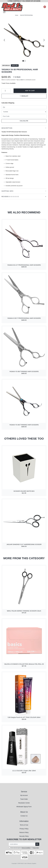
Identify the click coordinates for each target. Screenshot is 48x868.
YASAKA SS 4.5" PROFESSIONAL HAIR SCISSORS (24, 265)
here (22, 80)
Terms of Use (24, 825)
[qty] (24, 107)
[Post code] (24, 116)
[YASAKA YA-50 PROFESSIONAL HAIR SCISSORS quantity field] (6, 91)
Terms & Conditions (26, 848)
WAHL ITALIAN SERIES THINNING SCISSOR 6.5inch (24, 611)
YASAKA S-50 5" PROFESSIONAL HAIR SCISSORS (24, 318)
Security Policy (24, 836)
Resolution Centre (24, 803)
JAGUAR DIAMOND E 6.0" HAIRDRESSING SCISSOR (24, 544)
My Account (24, 795)
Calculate (24, 121)
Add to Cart (30, 91)
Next (44, 40)
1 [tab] (23, 61)
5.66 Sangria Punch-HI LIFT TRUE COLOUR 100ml (24, 717)
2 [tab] (25, 61)
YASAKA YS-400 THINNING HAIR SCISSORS (24, 425)
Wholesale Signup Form (24, 807)
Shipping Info (7, 191)
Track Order (24, 799)
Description (7, 128)
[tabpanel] (24, 40)
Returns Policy (24, 832)
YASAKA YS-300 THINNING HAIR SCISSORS (24, 371)
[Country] (24, 112)
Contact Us (24, 816)
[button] (24, 96)
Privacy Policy (24, 829)
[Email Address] (22, 844)
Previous (4, 40)
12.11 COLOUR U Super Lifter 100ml (24, 771)
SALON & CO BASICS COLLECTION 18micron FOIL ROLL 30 (24, 664)
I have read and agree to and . (24, 848)
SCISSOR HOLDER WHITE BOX (24, 491)
